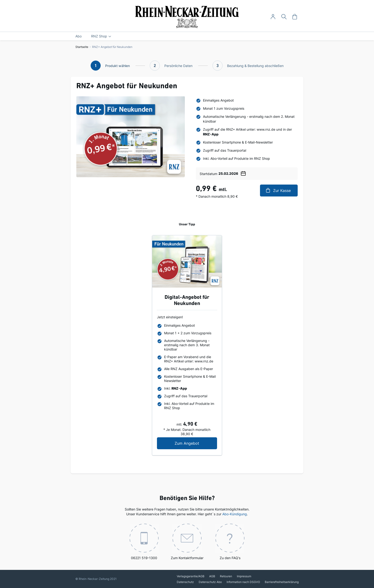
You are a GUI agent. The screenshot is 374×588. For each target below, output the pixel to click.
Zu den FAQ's (230, 542)
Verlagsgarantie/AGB (191, 576)
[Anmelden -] (273, 17)
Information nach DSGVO (243, 582)
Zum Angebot (196, 443)
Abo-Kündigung (235, 514)
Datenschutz (185, 582)
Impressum (244, 576)
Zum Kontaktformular (187, 542)
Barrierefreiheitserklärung (282, 582)
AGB (212, 576)
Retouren (226, 576)
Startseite (82, 47)
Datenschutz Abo (210, 582)
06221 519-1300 (144, 542)
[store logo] (187, 17)
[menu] (187, 36)
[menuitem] (78, 36)
